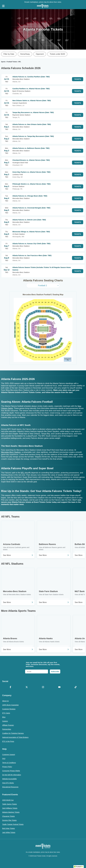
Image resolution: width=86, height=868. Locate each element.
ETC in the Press (8, 741)
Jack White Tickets (9, 832)
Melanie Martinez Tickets (11, 812)
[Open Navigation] (3, 6)
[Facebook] (10, 687)
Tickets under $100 (57, 54)
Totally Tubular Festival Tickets (13, 824)
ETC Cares (6, 713)
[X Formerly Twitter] (27, 687)
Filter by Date (9, 54)
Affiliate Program (8, 725)
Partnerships (7, 729)
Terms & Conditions (9, 763)
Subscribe (55, 671)
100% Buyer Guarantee (10, 705)
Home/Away (25, 54)
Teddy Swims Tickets (10, 804)
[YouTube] (59, 687)
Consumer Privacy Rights (11, 771)
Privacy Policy (7, 767)
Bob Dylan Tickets (9, 828)
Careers (5, 721)
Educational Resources (10, 787)
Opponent (40, 54)
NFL (23, 473)
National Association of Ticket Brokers (15, 737)
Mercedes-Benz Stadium (11, 452)
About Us (5, 701)
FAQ (4, 759)
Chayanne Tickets (8, 816)
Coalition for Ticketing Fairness (13, 733)
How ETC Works (8, 783)
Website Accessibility (10, 779)
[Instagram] (43, 687)
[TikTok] (76, 687)
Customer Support (9, 755)
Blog (4, 717)
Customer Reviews (9, 709)
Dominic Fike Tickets (9, 820)
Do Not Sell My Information (12, 775)
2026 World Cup (8, 800)
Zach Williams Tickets (10, 808)
